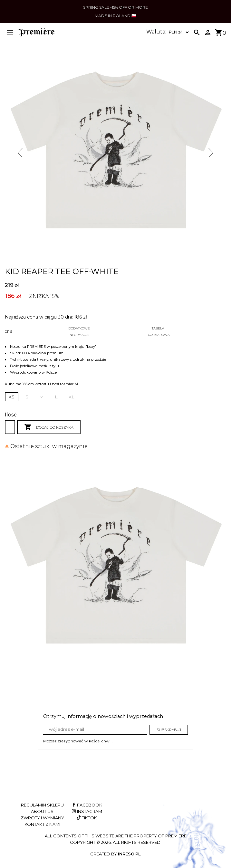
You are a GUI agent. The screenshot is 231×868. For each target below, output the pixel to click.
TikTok (86, 818)
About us (42, 811)
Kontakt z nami (42, 824)
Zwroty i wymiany (42, 818)
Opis (8, 332)
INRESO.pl (129, 854)
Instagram (86, 811)
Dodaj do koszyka (49, 427)
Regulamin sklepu (42, 805)
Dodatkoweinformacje (79, 332)
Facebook (86, 805)
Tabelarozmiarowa (158, 332)
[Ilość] (10, 427)
